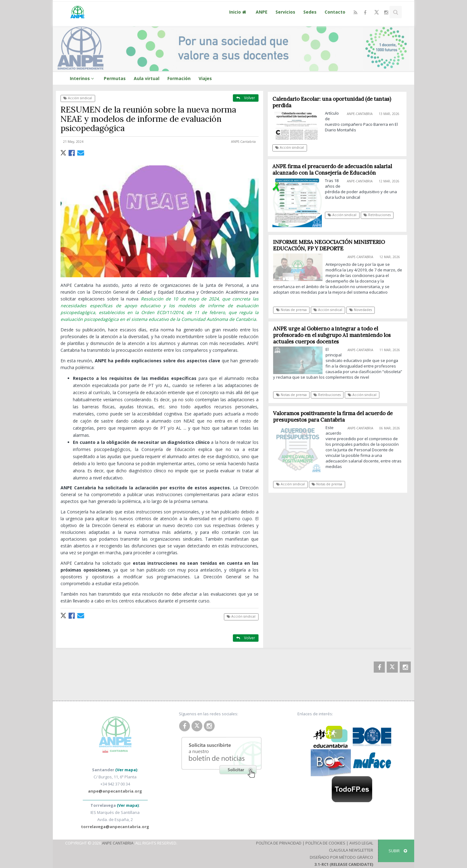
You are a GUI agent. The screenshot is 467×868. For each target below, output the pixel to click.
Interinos (83, 78)
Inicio (238, 12)
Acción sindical (78, 98)
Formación (179, 78)
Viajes (205, 78)
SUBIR (398, 851)
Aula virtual (147, 78)
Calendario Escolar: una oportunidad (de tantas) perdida (332, 102)
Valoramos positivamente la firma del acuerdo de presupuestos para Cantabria (336, 417)
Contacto (335, 12)
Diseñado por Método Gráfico (341, 857)
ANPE (262, 12)
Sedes (310, 12)
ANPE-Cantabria (243, 142)
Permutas (115, 78)
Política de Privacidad (279, 843)
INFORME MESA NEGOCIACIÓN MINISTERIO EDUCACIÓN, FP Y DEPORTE (332, 245)
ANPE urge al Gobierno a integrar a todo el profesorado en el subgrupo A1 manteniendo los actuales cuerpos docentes (335, 335)
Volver (246, 98)
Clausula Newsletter (351, 850)
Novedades (364, 310)
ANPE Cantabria (118, 843)
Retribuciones (377, 215)
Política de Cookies (325, 843)
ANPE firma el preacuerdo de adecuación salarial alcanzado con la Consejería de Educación (332, 170)
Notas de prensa (295, 310)
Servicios (285, 12)
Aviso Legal (361, 843)
